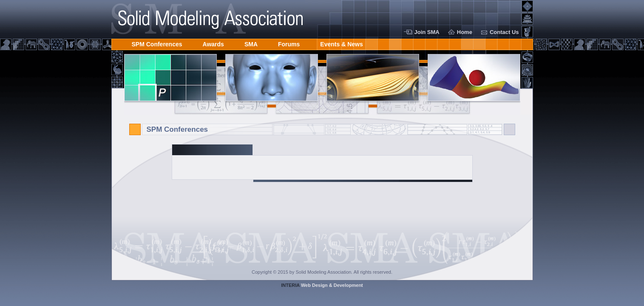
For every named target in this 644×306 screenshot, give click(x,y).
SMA (251, 43)
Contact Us (504, 32)
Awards (213, 43)
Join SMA (427, 32)
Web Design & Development (322, 285)
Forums (289, 43)
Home (465, 32)
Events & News (341, 43)
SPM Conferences (157, 43)
